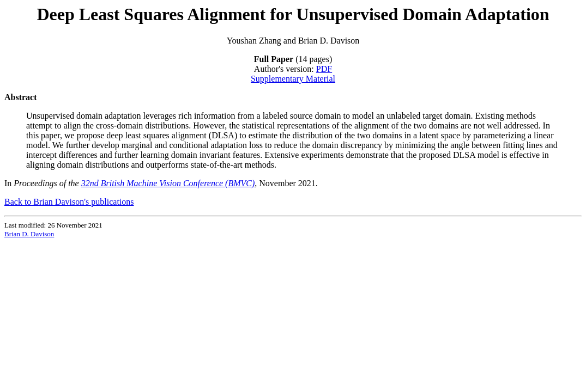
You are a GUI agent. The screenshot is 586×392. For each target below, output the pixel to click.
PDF (324, 69)
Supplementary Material (293, 79)
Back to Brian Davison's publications (69, 202)
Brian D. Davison (29, 234)
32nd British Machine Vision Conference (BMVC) (168, 183)
